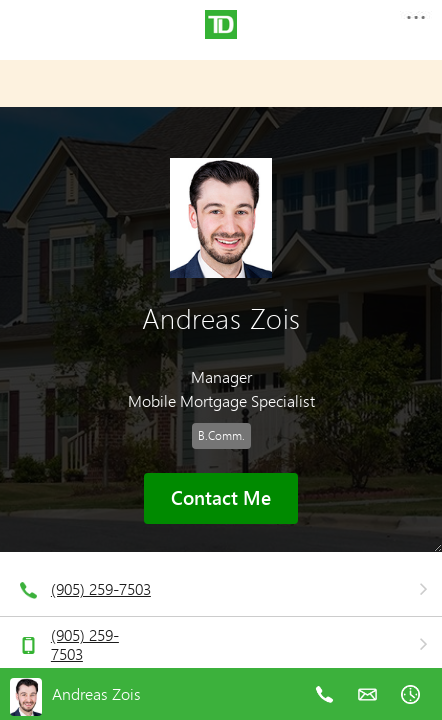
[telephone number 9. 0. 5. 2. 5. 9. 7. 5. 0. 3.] (324, 708)
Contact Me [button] (221, 498)
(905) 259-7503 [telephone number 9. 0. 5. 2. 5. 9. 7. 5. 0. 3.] (101, 588)
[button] (415, 23)
